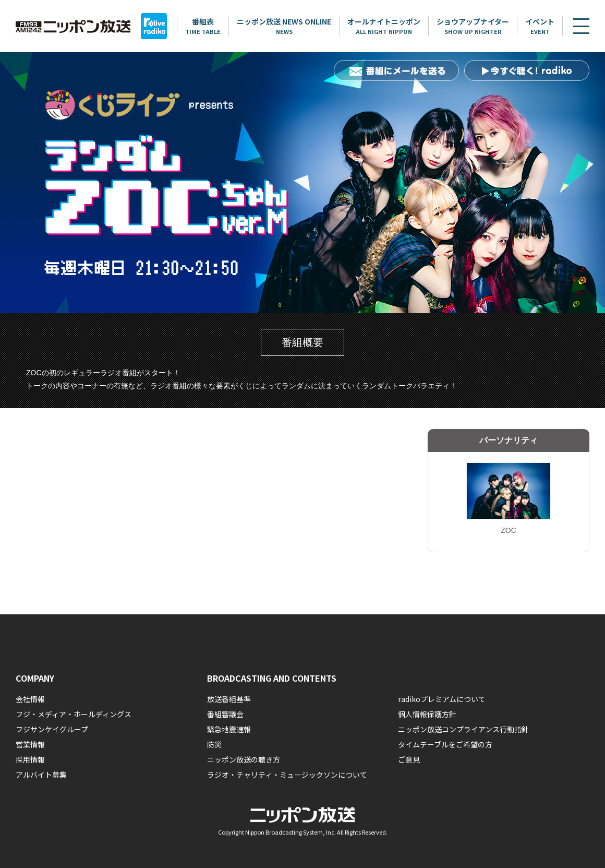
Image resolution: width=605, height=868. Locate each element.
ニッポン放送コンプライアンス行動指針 (463, 729)
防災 (214, 744)
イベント (540, 26)
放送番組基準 (229, 699)
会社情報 (30, 699)
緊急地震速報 (229, 729)
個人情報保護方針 (427, 714)
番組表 (203, 26)
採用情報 (30, 759)
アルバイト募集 (41, 775)
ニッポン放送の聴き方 (244, 759)
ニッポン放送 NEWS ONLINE (285, 26)
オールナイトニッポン (384, 26)
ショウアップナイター (473, 26)
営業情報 (30, 744)
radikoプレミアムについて (442, 699)
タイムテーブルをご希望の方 (445, 744)
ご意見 (409, 759)
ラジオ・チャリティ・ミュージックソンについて (287, 775)
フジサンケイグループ (52, 729)
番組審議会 (225, 714)
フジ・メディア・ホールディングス (74, 714)
